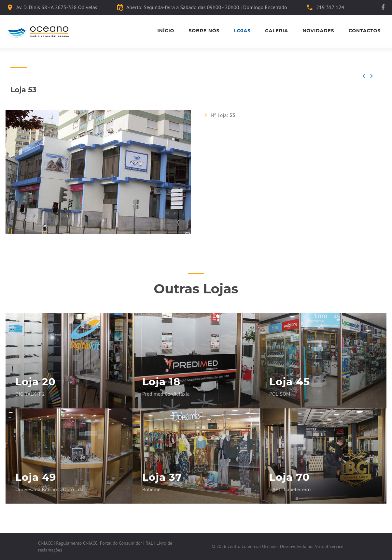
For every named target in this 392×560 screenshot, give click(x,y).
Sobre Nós (204, 31)
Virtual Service (329, 546)
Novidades (318, 31)
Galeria (277, 31)
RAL (149, 543)
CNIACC (45, 543)
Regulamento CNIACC (77, 543)
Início (166, 31)
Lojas (242, 31)
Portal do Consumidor (121, 543)
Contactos (365, 31)
